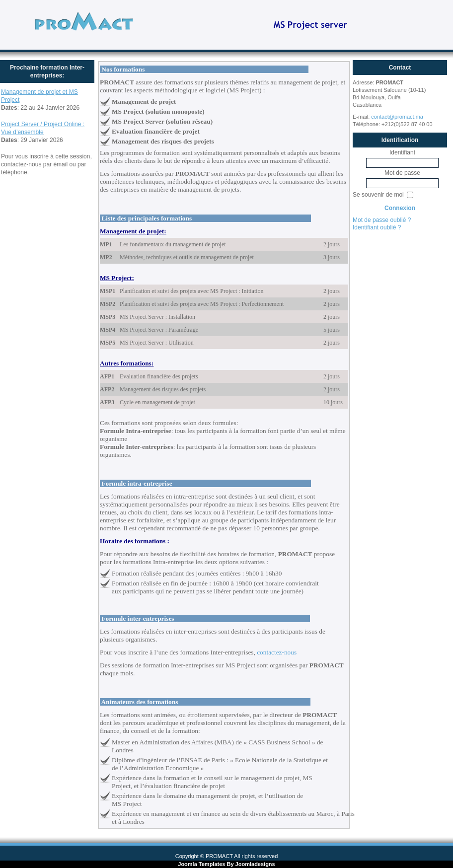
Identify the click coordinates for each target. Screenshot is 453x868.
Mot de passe (402, 173)
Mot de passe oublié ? (382, 220)
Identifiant (402, 152)
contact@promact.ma (397, 117)
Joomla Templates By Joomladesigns (226, 864)
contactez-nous (277, 652)
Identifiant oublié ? (377, 227)
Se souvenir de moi (379, 195)
